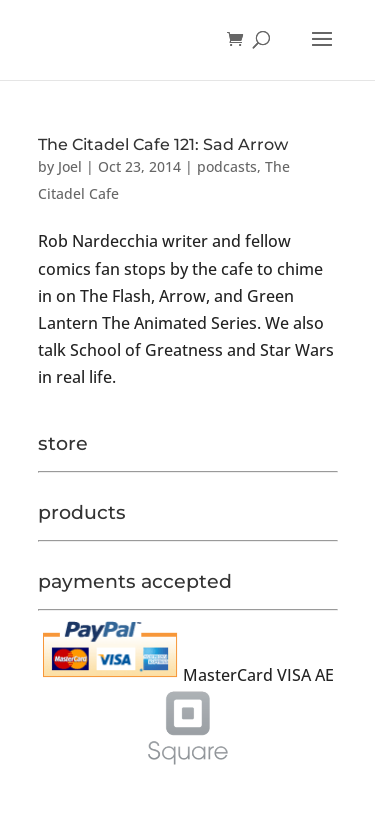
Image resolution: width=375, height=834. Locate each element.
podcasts (227, 166)
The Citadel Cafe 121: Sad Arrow (163, 144)
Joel (70, 166)
